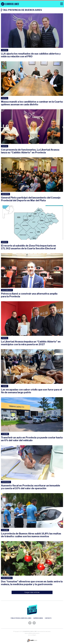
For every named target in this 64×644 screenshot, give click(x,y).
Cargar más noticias (32, 592)
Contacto (48, 618)
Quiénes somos (38, 618)
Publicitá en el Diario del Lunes (21, 618)
